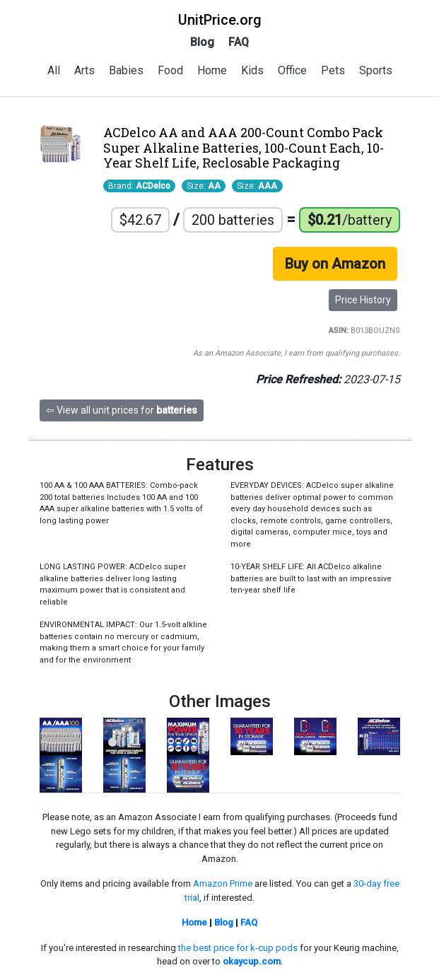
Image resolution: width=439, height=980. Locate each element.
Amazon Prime (223, 883)
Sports (376, 70)
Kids (252, 70)
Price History (363, 300)
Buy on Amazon (335, 264)
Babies (126, 70)
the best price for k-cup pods (238, 948)
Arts (84, 70)
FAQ (239, 42)
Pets (333, 70)
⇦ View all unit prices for (122, 410)
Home (212, 70)
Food (170, 70)
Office (292, 70)
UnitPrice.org (220, 20)
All (54, 70)
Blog (202, 42)
